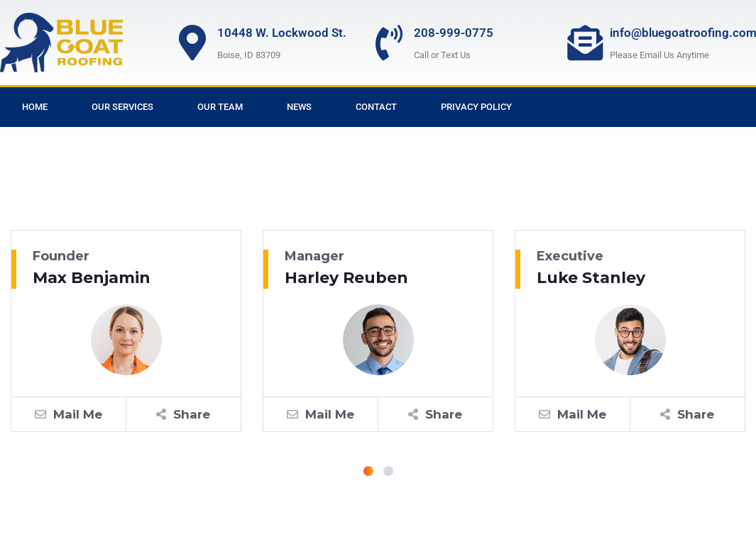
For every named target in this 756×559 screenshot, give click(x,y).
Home (35, 107)
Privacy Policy (476, 107)
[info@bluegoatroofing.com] (585, 43)
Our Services (122, 107)
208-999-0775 (454, 33)
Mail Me (69, 414)
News (299, 107)
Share (183, 414)
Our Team (220, 107)
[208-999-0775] (389, 43)
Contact (376, 107)
